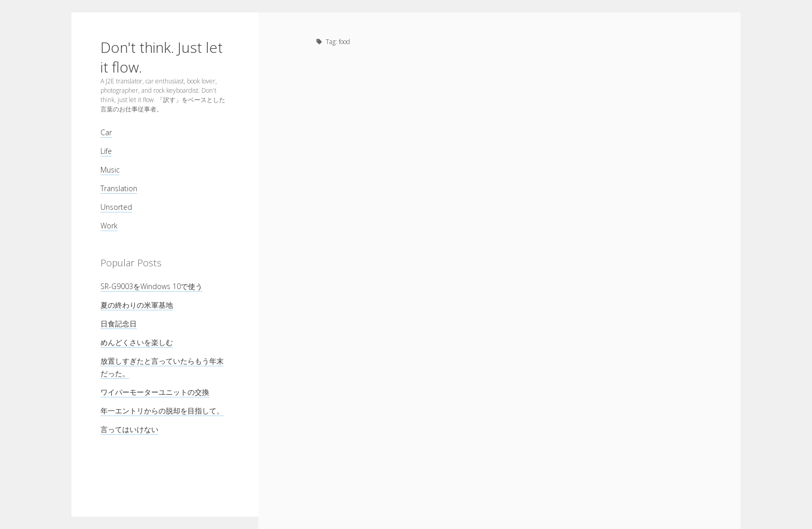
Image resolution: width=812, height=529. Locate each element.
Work (109, 226)
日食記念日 (119, 324)
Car (106, 132)
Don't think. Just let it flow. (162, 57)
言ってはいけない (129, 429)
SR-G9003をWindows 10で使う (151, 286)
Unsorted (116, 207)
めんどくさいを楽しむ (137, 342)
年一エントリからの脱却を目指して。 (162, 411)
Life (106, 151)
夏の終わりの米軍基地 (137, 305)
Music (110, 170)
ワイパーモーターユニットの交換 (155, 392)
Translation (119, 188)
